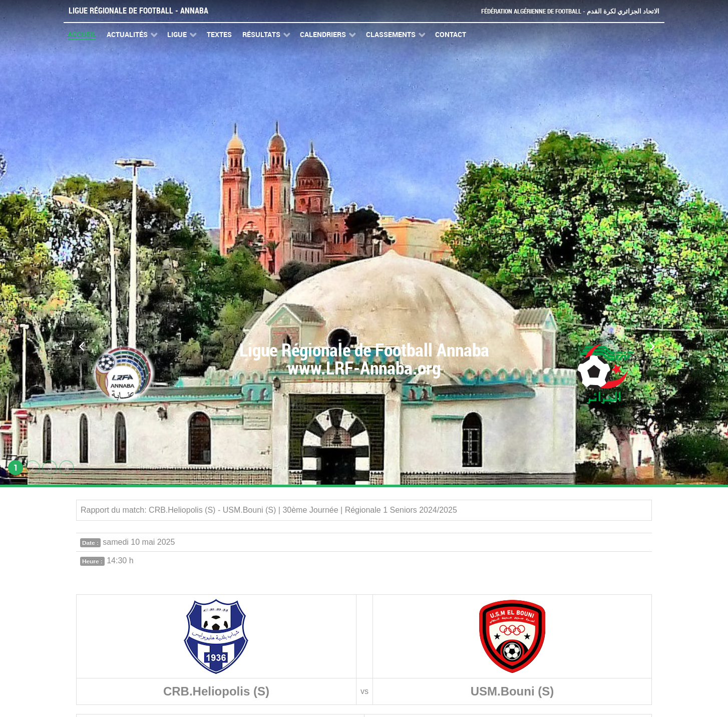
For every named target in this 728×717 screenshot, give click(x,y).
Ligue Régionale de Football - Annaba (138, 11)
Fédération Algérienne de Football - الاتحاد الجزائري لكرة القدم (570, 11)
